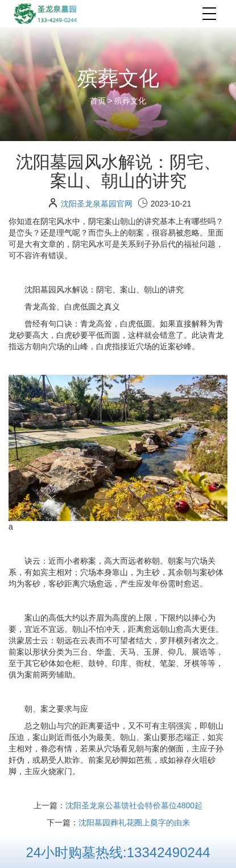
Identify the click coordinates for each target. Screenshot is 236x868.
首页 (99, 101)
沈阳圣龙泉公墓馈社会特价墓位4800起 (134, 805)
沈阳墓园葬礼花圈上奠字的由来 (134, 822)
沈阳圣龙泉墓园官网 (97, 204)
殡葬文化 (130, 101)
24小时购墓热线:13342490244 (118, 852)
